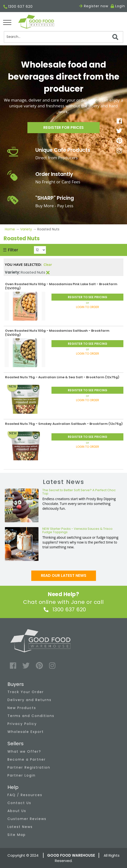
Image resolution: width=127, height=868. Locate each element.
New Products (22, 708)
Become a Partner (27, 759)
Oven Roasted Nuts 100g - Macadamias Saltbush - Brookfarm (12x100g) (57, 333)
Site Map (17, 835)
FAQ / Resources (25, 795)
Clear (48, 265)
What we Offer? (24, 751)
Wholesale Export (26, 732)
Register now (94, 6)
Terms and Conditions (31, 716)
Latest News (20, 827)
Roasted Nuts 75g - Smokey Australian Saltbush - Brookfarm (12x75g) (64, 424)
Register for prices (63, 127)
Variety (26, 229)
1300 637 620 (18, 7)
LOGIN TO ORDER (88, 307)
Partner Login (22, 775)
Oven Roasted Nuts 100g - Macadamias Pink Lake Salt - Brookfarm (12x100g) (61, 286)
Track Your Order (26, 692)
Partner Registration (29, 767)
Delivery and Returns (29, 700)
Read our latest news (64, 575)
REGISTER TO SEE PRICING (88, 297)
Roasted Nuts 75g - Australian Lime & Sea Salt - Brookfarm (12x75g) (62, 377)
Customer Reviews (27, 819)
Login (120, 6)
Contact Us (19, 803)
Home (10, 229)
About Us (17, 811)
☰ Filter (11, 250)
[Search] (63, 37)
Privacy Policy (22, 724)
